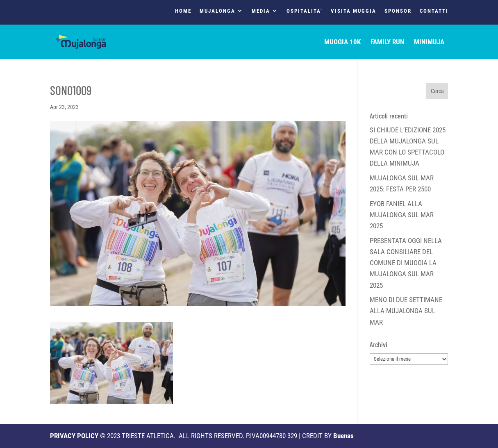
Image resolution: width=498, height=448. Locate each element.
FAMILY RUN (387, 42)
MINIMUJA (429, 42)
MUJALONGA (217, 11)
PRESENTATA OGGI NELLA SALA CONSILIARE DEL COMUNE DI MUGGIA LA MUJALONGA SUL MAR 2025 (406, 263)
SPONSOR (398, 11)
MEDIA (261, 11)
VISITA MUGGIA (354, 11)
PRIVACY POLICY (74, 436)
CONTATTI (434, 11)
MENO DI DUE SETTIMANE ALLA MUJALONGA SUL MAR (406, 311)
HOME (183, 11)
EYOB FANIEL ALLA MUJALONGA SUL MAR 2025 (402, 215)
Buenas (343, 436)
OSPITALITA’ (305, 11)
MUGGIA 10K (342, 42)
